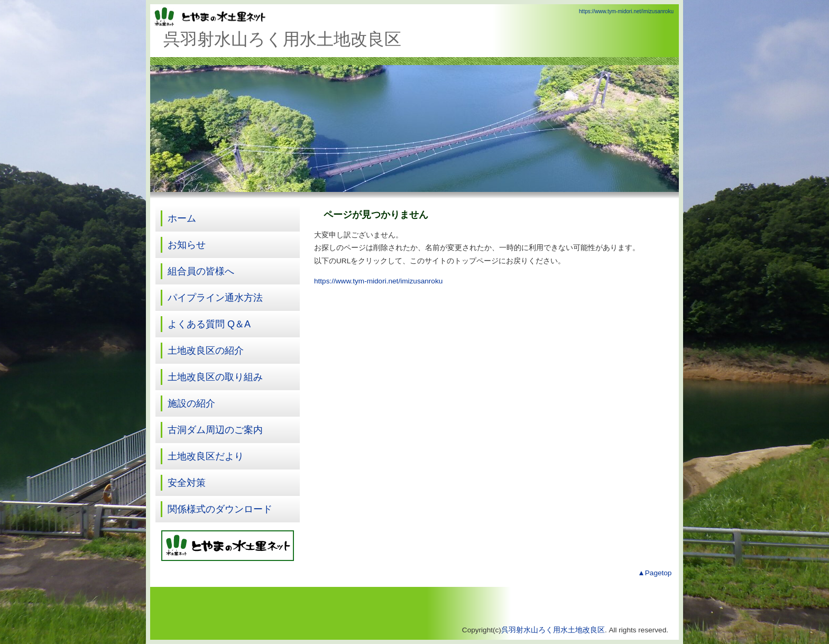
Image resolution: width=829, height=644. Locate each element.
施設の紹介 (191, 403)
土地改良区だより (206, 456)
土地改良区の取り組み (215, 377)
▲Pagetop (655, 573)
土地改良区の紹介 (206, 351)
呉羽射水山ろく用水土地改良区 (553, 630)
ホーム (182, 218)
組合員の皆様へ (201, 271)
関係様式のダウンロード (220, 509)
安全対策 (187, 483)
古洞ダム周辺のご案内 (215, 430)
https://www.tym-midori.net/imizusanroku (626, 11)
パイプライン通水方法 (215, 298)
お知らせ (187, 245)
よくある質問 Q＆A (209, 324)
